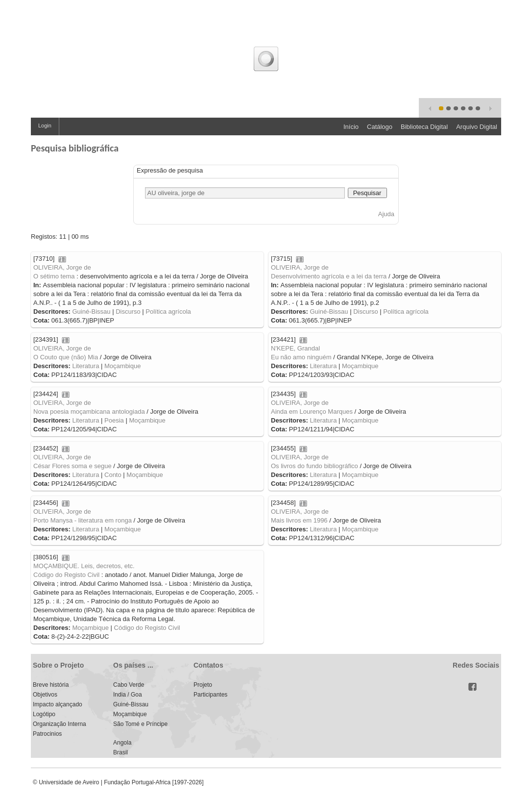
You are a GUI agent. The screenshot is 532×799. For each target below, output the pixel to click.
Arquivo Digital (477, 127)
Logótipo (44, 714)
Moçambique (122, 366)
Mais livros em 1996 (299, 520)
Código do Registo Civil (66, 575)
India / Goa (128, 695)
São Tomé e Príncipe (140, 724)
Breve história (51, 685)
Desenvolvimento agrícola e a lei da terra (329, 276)
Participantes (210, 695)
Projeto (203, 685)
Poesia (114, 420)
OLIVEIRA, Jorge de (62, 267)
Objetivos (45, 695)
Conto (113, 475)
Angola (122, 743)
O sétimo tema (54, 276)
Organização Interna (60, 724)
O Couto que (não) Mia (66, 357)
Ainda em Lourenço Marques (312, 412)
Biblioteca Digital (424, 127)
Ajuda (386, 214)
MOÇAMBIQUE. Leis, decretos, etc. (84, 566)
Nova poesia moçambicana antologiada (89, 412)
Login (45, 125)
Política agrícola (168, 312)
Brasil (121, 752)
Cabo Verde (129, 685)
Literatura (85, 366)
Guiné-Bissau (91, 312)
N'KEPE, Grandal (295, 348)
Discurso (128, 312)
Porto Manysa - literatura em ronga (83, 520)
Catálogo (380, 127)
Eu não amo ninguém (301, 357)
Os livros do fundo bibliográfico (314, 466)
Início (351, 127)
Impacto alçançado (58, 704)
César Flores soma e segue (73, 466)
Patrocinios (47, 734)
